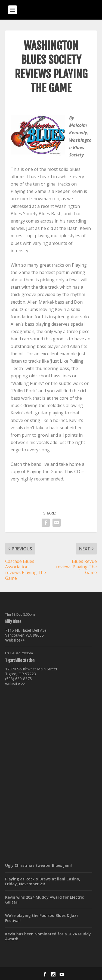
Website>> (15, 640)
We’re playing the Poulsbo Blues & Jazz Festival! (42, 918)
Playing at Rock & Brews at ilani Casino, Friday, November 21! (43, 881)
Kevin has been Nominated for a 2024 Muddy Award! (48, 936)
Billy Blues (13, 622)
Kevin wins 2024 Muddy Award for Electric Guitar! (44, 900)
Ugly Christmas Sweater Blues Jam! (38, 865)
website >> (15, 684)
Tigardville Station (20, 660)
